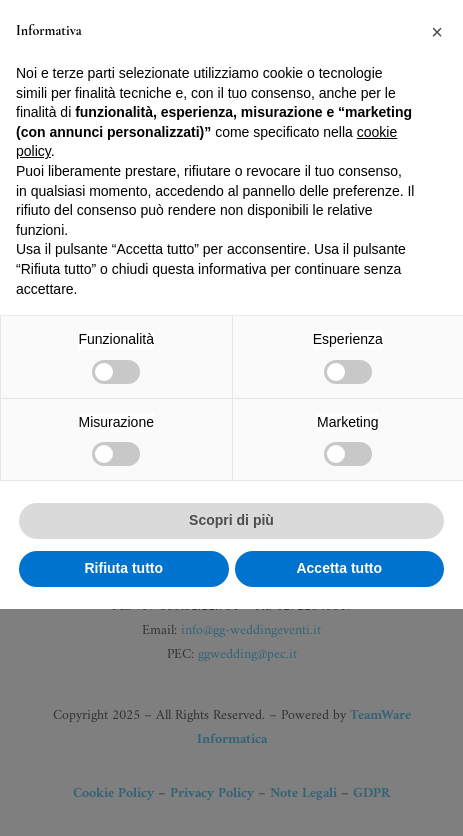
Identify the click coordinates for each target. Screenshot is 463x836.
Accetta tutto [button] (339, 795)
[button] (437, 260)
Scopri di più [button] (231, 748)
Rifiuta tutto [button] (123, 795)
